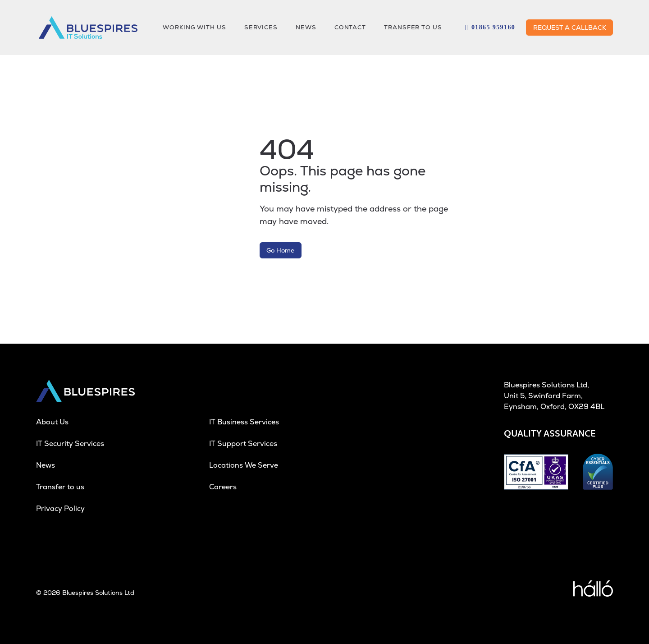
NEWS (306, 27)
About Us (52, 422)
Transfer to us (413, 27)
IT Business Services (244, 422)
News (46, 465)
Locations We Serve (244, 465)
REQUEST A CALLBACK (570, 28)
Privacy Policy (60, 508)
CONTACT (350, 27)
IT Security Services (70, 444)
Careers (223, 487)
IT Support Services (243, 444)
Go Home (280, 250)
